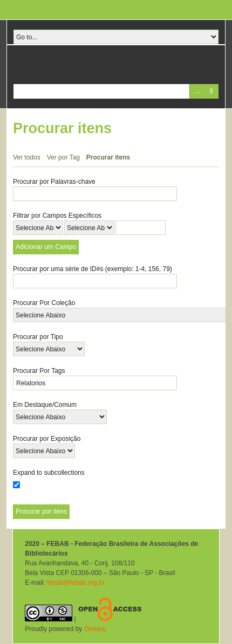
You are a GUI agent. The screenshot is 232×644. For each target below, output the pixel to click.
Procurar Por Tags (39, 371)
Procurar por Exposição (47, 439)
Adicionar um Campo (46, 247)
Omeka (95, 629)
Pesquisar (211, 91)
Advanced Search (197, 91)
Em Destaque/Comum (45, 405)
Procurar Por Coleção (44, 303)
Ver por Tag (63, 157)
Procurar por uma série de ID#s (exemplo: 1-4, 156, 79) (93, 269)
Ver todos (27, 157)
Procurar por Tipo (38, 337)
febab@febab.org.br (76, 583)
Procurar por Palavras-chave (54, 182)
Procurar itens (108, 157)
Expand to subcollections (49, 473)
